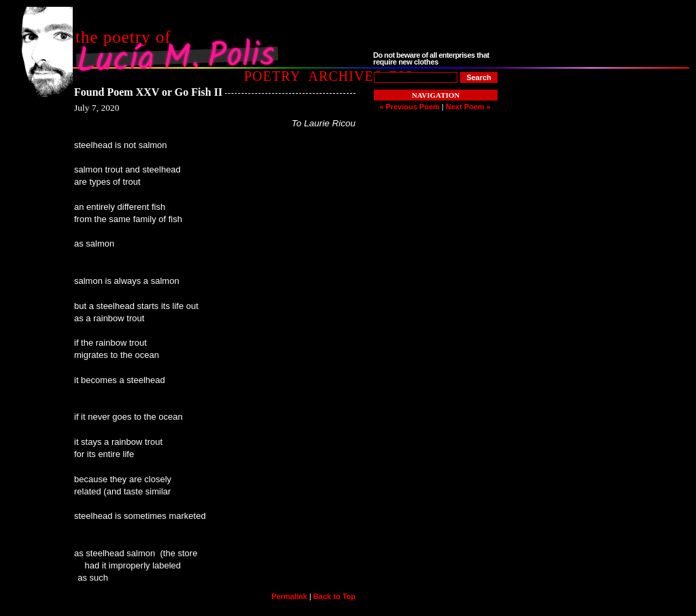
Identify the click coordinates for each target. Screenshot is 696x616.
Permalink (289, 596)
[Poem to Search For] (416, 77)
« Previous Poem (410, 107)
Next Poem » (468, 107)
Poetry (272, 76)
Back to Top (334, 596)
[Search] (479, 77)
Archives (345, 76)
